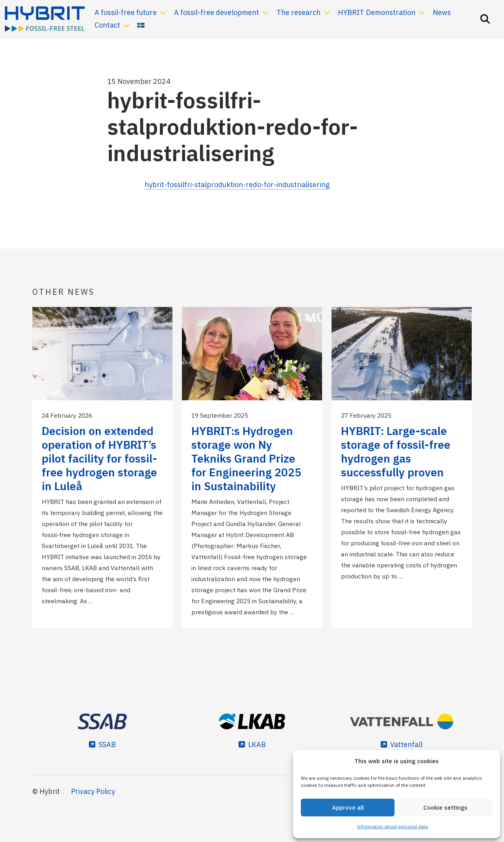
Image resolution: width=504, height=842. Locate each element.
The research (298, 12)
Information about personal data (393, 826)
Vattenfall (406, 744)
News (442, 12)
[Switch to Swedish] (141, 25)
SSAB (107, 744)
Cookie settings (445, 808)
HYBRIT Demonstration (377, 12)
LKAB (257, 744)
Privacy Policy (93, 791)
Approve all (348, 808)
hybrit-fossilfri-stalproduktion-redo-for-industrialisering (237, 185)
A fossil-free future (126, 12)
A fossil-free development (217, 12)
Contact (107, 25)
